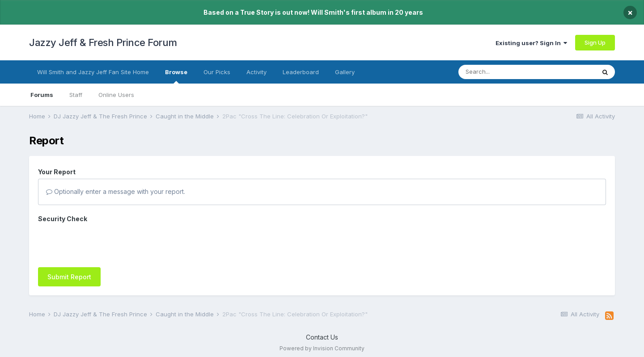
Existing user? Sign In (531, 43)
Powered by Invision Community (322, 344)
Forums (42, 95)
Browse (176, 76)
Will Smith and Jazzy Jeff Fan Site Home (93, 72)
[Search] (509, 72)
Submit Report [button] (69, 242)
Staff (76, 95)
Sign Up (595, 42)
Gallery (345, 72)
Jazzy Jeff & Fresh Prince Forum (103, 42)
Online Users (116, 95)
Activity (256, 72)
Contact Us (322, 333)
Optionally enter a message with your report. (116, 191)
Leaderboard (301, 72)
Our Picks (217, 72)
